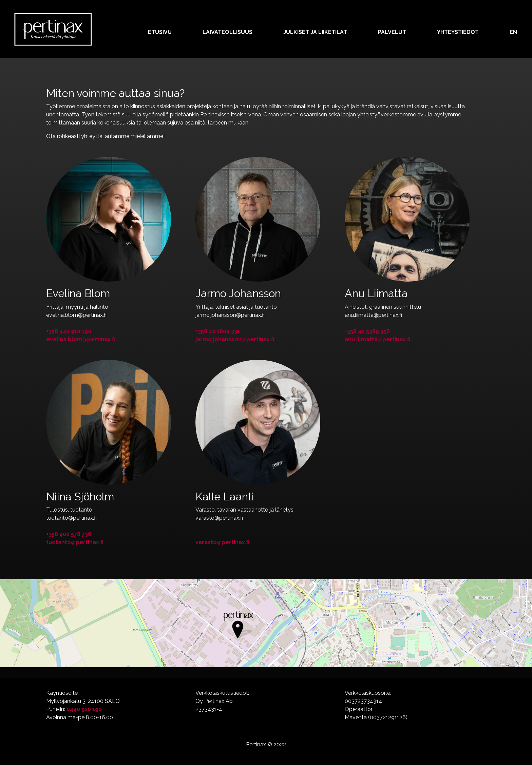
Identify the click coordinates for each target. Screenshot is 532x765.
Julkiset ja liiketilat (315, 32)
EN (513, 32)
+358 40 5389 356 (367, 331)
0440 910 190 (84, 709)
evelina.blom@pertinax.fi (81, 339)
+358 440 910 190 (69, 331)
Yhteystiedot (458, 32)
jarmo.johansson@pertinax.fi (235, 339)
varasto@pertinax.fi (222, 542)
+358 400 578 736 (69, 534)
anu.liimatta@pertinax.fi (377, 339)
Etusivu (160, 32)
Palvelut (392, 32)
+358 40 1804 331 (218, 331)
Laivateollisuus (227, 32)
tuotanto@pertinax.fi (75, 542)
